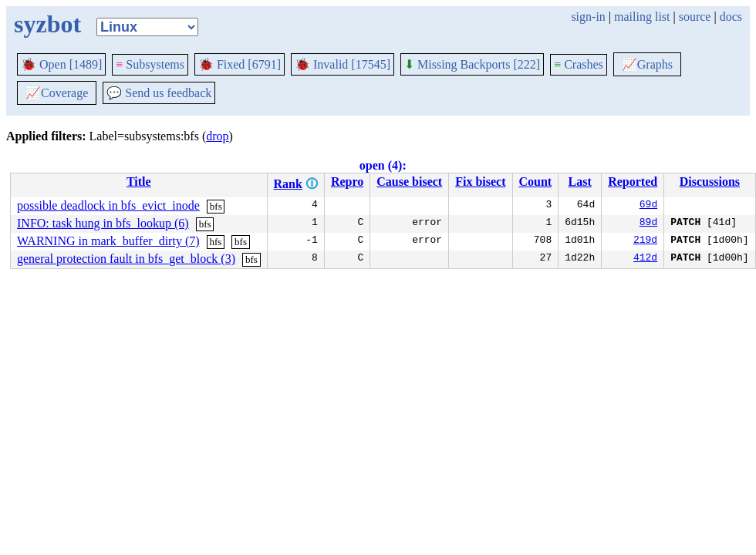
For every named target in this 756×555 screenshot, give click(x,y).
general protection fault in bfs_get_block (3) (126, 259)
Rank (288, 184)
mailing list (642, 17)
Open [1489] (61, 64)
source (695, 17)
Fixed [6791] (240, 64)
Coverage (57, 93)
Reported (633, 182)
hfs (216, 242)
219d (645, 241)
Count (536, 182)
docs (731, 17)
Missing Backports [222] (472, 64)
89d (648, 224)
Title (139, 182)
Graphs (647, 64)
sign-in (588, 17)
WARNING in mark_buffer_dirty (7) (108, 241)
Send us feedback (159, 93)
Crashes (579, 64)
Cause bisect (409, 182)
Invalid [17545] (343, 64)
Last (580, 182)
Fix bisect (480, 182)
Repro (347, 182)
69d (648, 206)
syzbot (47, 24)
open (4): (383, 165)
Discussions (710, 182)
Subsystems (150, 64)
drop (217, 136)
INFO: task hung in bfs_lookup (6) (103, 223)
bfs (216, 206)
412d (645, 259)
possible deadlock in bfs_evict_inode (108, 205)
